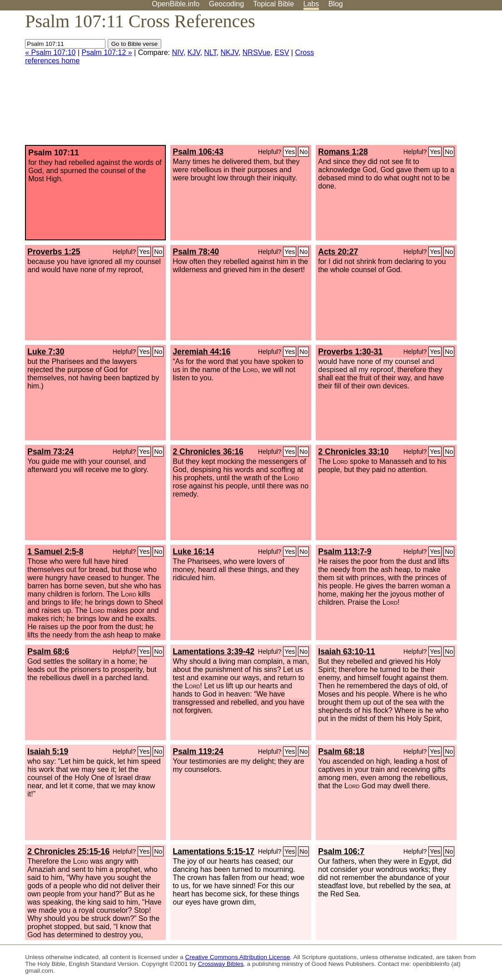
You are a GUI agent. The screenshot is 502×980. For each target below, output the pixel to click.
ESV (282, 52)
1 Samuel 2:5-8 (55, 552)
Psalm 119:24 (198, 751)
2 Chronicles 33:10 (353, 452)
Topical (273, 4)
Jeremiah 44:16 (201, 352)
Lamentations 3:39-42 (214, 652)
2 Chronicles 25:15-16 (68, 851)
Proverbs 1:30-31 (350, 352)
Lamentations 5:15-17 (214, 851)
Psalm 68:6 (48, 652)
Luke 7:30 (46, 352)
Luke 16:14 (193, 552)
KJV (194, 52)
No (303, 152)
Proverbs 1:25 (54, 252)
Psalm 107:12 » (107, 52)
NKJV (229, 52)
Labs (311, 4)
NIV (177, 52)
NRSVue (257, 52)
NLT (210, 52)
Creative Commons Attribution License (237, 957)
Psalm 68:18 (341, 751)
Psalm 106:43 (198, 152)
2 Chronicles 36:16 (208, 452)
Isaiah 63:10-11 (346, 652)
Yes (290, 152)
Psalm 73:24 (50, 452)
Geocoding (226, 4)
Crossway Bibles (221, 964)
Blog (336, 4)
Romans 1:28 (343, 152)
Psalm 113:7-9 (345, 552)
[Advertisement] (410, 81)
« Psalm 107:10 (50, 52)
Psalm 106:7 (341, 851)
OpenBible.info (176, 4)
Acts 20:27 (338, 252)
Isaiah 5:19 (48, 751)
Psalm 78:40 (196, 252)
